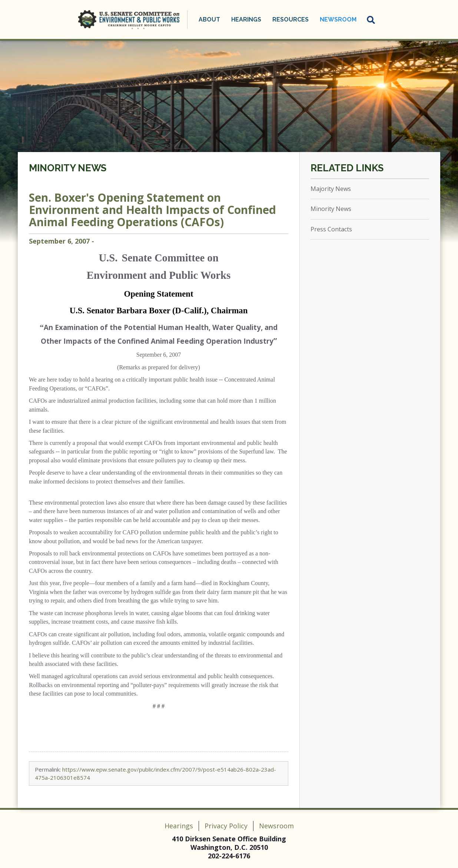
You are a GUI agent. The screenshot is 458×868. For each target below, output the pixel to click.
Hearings (246, 19)
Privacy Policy (226, 826)
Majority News (331, 189)
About (209, 19)
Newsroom (338, 19)
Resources (291, 19)
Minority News (68, 168)
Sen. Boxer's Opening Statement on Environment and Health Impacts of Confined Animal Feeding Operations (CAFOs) (152, 210)
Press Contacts (331, 229)
